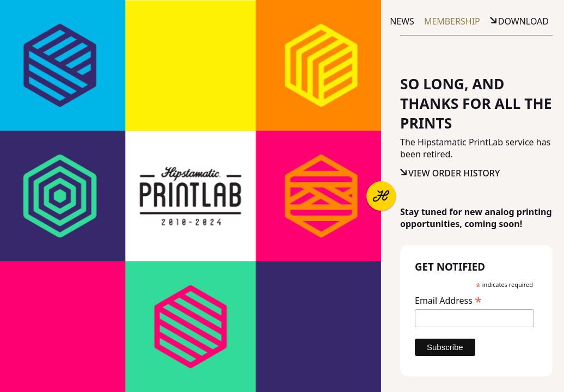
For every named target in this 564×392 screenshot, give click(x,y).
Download (523, 21)
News (402, 21)
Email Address (448, 300)
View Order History (454, 173)
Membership (452, 21)
